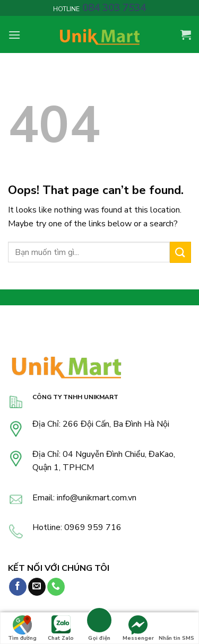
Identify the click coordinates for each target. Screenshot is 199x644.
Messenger (138, 629)
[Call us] (56, 587)
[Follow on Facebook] (18, 587)
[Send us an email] (37, 587)
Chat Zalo (61, 629)
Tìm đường (22, 629)
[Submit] (180, 252)
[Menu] (14, 35)
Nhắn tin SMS (176, 629)
